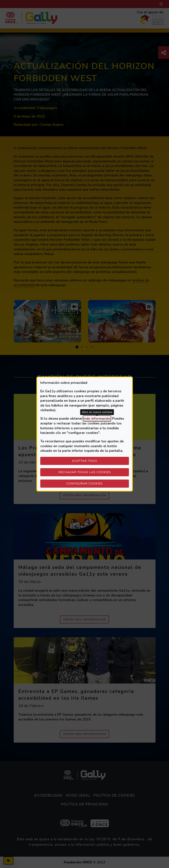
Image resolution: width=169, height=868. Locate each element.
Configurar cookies (98, 483)
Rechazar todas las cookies (85, 472)
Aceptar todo (84, 461)
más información (97, 418)
